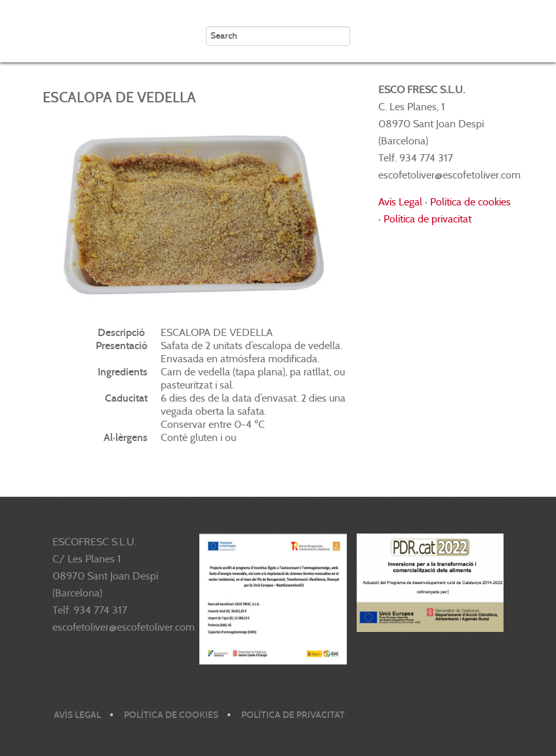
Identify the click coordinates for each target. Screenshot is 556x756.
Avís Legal (400, 202)
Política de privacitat (427, 219)
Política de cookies (470, 202)
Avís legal (77, 715)
